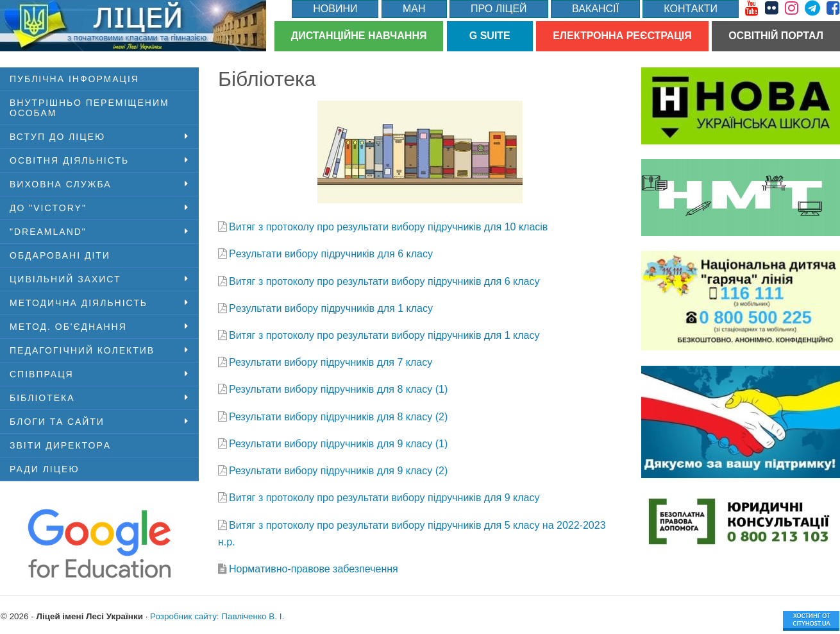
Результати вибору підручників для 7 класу (331, 362)
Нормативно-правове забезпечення (314, 569)
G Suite (490, 36)
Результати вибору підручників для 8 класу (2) (338, 417)
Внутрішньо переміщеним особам (89, 108)
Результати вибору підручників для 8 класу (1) (338, 389)
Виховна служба (61, 184)
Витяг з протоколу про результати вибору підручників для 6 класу (384, 281)
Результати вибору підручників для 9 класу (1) (338, 444)
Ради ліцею (45, 469)
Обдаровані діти (60, 255)
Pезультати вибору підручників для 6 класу (331, 254)
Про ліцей (499, 9)
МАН (414, 9)
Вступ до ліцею (57, 137)
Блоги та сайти (57, 422)
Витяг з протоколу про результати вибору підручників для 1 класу (384, 335)
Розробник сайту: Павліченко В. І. (217, 616)
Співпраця (42, 374)
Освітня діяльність (69, 160)
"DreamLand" (48, 232)
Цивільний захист (65, 279)
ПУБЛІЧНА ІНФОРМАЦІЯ (74, 79)
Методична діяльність (79, 303)
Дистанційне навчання (359, 36)
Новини (335, 9)
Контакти (691, 9)
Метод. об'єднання (68, 327)
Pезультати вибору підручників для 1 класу (331, 308)
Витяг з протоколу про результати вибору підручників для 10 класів (388, 227)
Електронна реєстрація (622, 36)
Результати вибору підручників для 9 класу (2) (338, 471)
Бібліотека (42, 398)
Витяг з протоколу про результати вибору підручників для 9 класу (384, 498)
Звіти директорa (60, 445)
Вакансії (595, 9)
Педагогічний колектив (82, 350)
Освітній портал (776, 36)
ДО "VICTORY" (48, 208)
